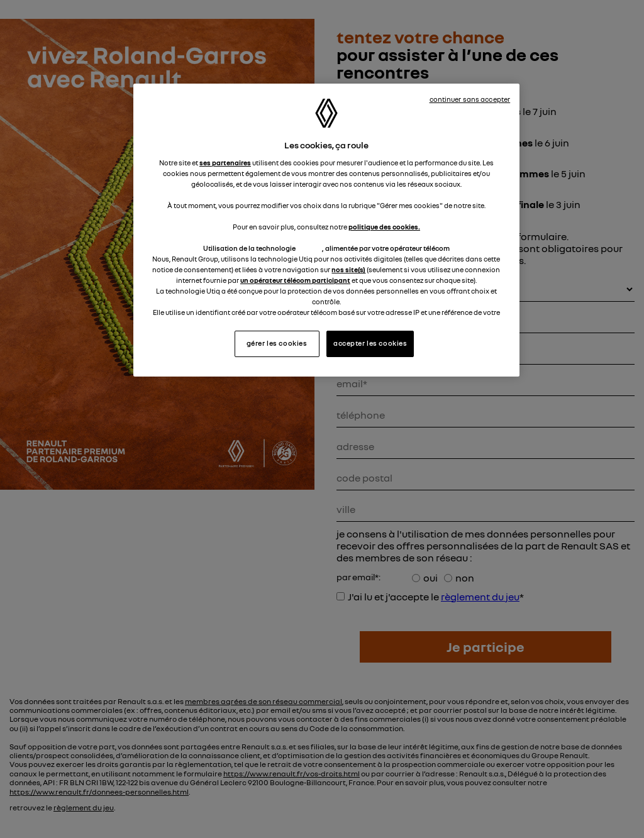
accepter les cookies (370, 343)
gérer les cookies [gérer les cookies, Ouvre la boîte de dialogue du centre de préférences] (277, 343)
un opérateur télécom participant (295, 280)
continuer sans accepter (470, 99)
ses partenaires (225, 163)
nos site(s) (348, 270)
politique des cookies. (384, 227)
